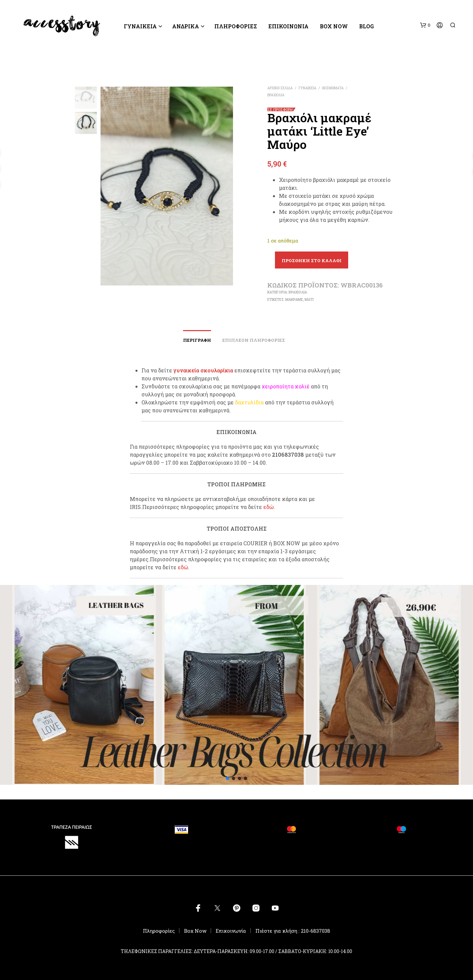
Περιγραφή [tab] (197, 340)
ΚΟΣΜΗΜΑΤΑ (333, 88)
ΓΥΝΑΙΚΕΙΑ (140, 26)
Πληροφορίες (159, 931)
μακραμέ (294, 300)
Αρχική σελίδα (280, 88)
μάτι (309, 300)
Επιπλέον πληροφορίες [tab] (254, 340)
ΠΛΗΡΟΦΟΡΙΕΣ (236, 26)
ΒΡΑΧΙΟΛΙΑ (276, 95)
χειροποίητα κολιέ (286, 386)
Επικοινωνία (288, 26)
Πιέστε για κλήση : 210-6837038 (293, 931)
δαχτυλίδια (249, 402)
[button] (425, 25)
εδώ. (269, 507)
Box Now (334, 26)
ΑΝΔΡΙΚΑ (186, 26)
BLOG (366, 26)
